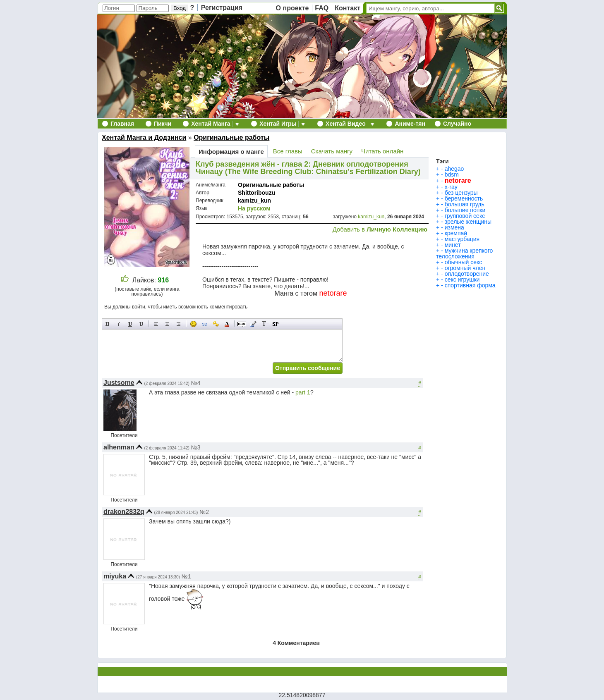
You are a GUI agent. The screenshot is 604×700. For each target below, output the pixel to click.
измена (454, 227)
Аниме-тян (410, 124)
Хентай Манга (211, 124)
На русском (254, 208)
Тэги (442, 161)
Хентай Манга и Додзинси (144, 137)
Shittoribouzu (256, 193)
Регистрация (222, 8)
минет (453, 245)
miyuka (115, 576)
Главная (122, 124)
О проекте (292, 8)
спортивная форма (470, 285)
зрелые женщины (468, 222)
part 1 (303, 392)
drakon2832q (124, 512)
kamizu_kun (254, 201)
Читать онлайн (382, 151)
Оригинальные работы (231, 137)
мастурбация (462, 239)
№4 (196, 383)
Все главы (288, 151)
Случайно (457, 124)
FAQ (322, 8)
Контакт (348, 8)
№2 (204, 512)
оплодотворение (467, 274)
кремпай (456, 233)
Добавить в (380, 229)
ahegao (454, 169)
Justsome (119, 383)
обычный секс (464, 262)
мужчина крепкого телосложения (464, 253)
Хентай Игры (278, 124)
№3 (196, 447)
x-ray (451, 187)
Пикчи (163, 124)
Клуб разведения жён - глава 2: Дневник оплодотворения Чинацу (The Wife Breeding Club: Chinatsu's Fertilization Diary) (308, 168)
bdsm (452, 174)
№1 (186, 576)
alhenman (119, 447)
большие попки (465, 210)
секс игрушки (462, 280)
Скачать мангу (332, 151)
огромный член (465, 268)
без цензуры (461, 193)
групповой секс (465, 216)
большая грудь (465, 204)
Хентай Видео (346, 124)
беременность (464, 198)
